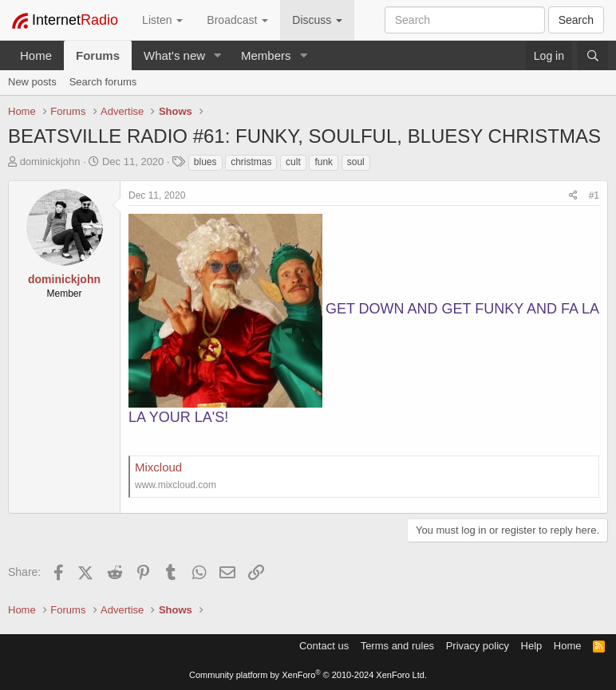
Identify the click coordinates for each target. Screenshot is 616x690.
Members (266, 55)
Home (36, 55)
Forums (98, 55)
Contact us (324, 646)
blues (205, 162)
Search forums (103, 82)
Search (576, 20)
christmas (251, 162)
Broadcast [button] (237, 20)
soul (356, 162)
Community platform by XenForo (308, 675)
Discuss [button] (317, 20)
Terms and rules (397, 646)
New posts (32, 82)
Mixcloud (158, 467)
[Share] (573, 196)
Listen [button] (162, 20)
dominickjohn (50, 162)
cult (293, 162)
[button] (218, 55)
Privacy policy (478, 646)
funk (324, 162)
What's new (174, 55)
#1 (594, 195)
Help (532, 646)
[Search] (593, 56)
